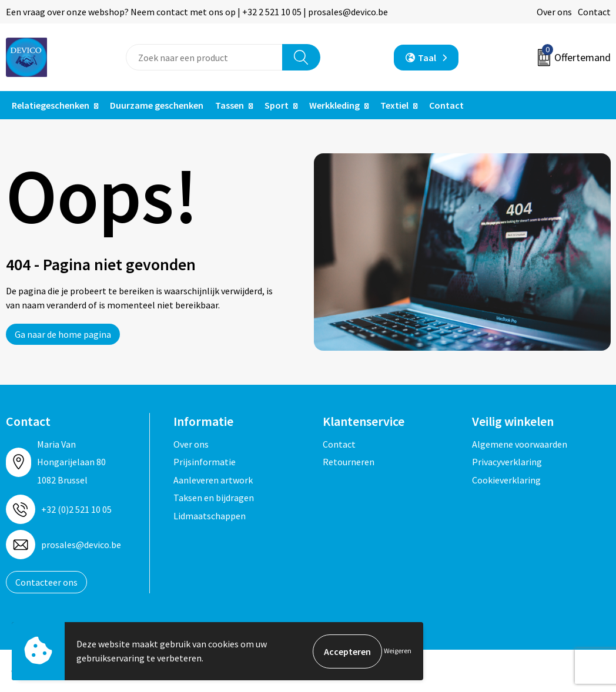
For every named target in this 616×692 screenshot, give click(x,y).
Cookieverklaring (506, 480)
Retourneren (349, 462)
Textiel (394, 105)
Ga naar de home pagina (63, 334)
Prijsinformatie (205, 462)
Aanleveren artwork (213, 480)
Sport (277, 105)
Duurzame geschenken (157, 105)
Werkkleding (334, 105)
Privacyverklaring (507, 462)
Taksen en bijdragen (214, 498)
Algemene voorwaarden (520, 444)
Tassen (230, 105)
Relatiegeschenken (51, 105)
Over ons (554, 12)
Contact (594, 12)
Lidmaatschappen (210, 516)
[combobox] (204, 57)
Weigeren (398, 651)
